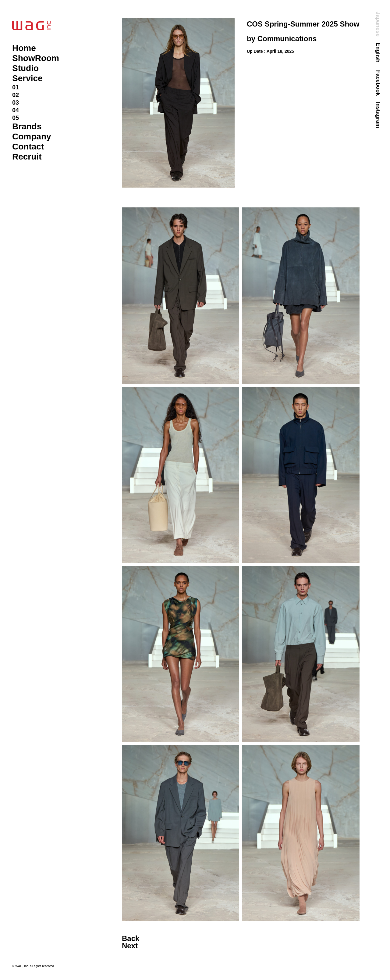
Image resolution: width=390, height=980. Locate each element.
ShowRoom (36, 58)
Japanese (378, 24)
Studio (25, 68)
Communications (287, 39)
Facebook (378, 83)
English (378, 53)
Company (32, 136)
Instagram (378, 115)
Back (131, 938)
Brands (27, 126)
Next (130, 946)
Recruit (27, 157)
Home (24, 48)
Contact (28, 147)
